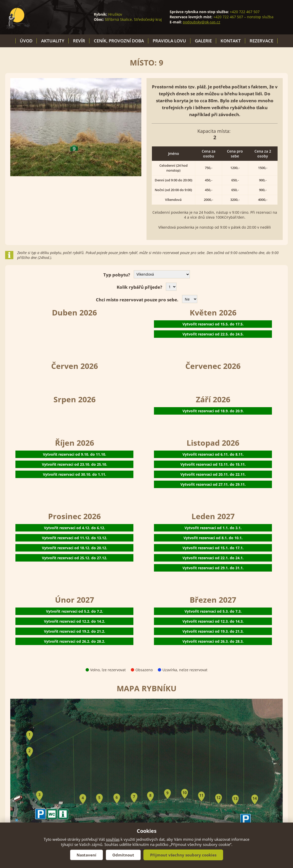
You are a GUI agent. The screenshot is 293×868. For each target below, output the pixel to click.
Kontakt (231, 41)
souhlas (113, 839)
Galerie (203, 41)
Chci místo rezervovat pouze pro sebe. (137, 300)
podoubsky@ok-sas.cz (202, 22)
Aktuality (53, 41)
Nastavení (86, 855)
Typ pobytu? (117, 275)
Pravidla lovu (169, 41)
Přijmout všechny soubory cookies (183, 855)
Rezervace (261, 41)
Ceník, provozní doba (119, 41)
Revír (79, 41)
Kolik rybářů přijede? (139, 287)
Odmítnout (123, 855)
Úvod (26, 41)
